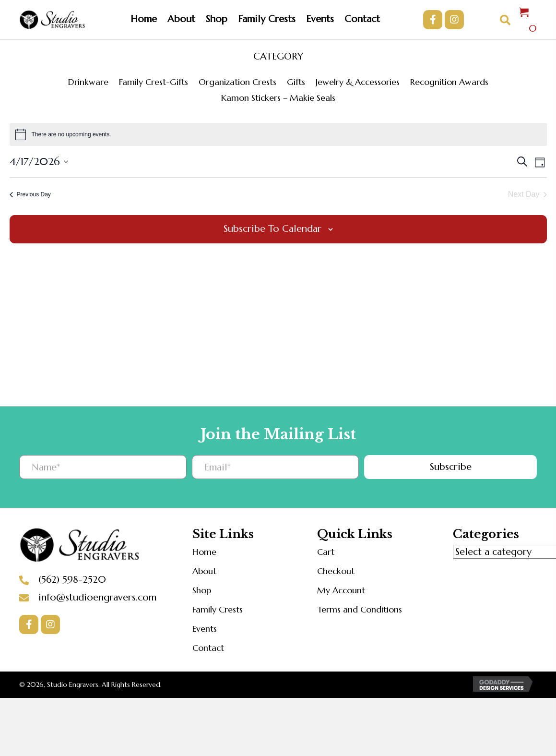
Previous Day (30, 194)
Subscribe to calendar (272, 229)
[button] (433, 20)
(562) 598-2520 (72, 580)
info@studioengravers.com (97, 597)
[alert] (278, 134)
